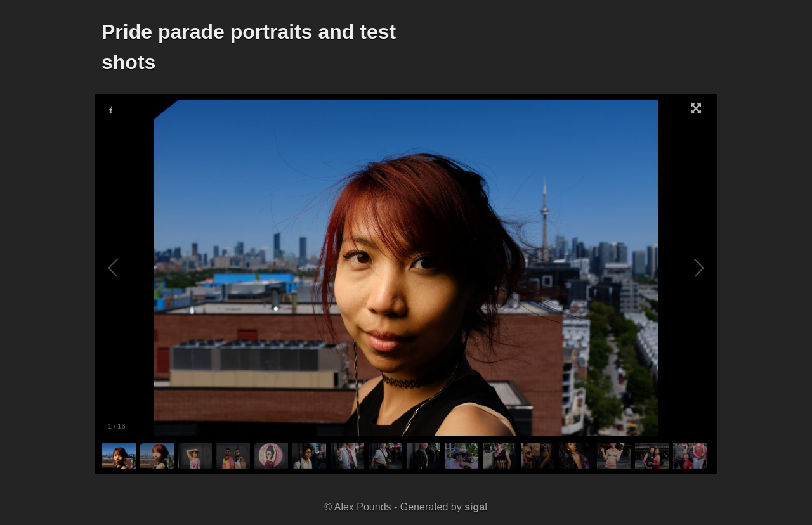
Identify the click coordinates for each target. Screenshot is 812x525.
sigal (476, 507)
